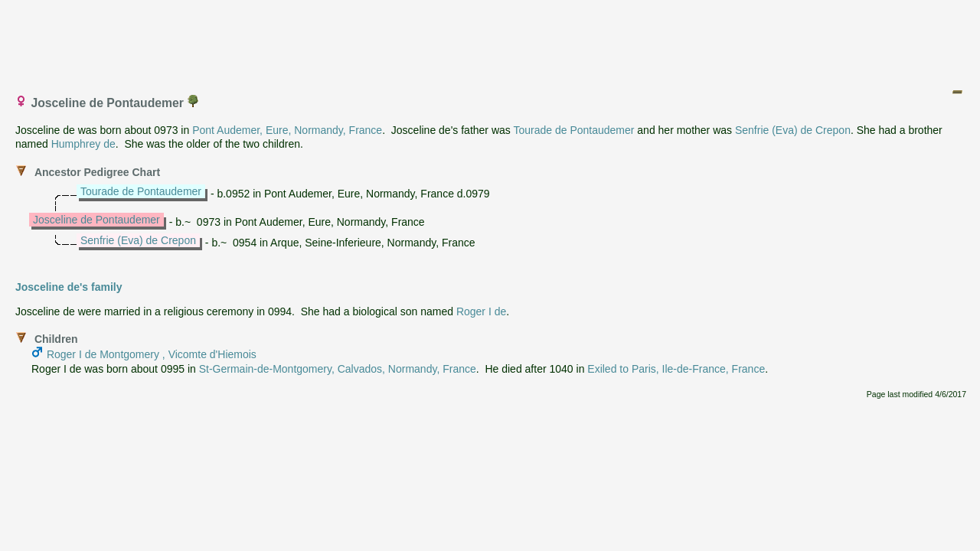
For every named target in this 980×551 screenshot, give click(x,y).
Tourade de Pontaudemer (573, 130)
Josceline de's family (69, 287)
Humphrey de (83, 144)
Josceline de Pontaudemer (96, 220)
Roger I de (481, 311)
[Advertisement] (491, 41)
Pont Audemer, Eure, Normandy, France (287, 130)
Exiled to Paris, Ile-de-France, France (676, 369)
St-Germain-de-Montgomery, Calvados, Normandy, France (338, 369)
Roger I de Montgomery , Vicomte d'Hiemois (152, 354)
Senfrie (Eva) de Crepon (793, 130)
